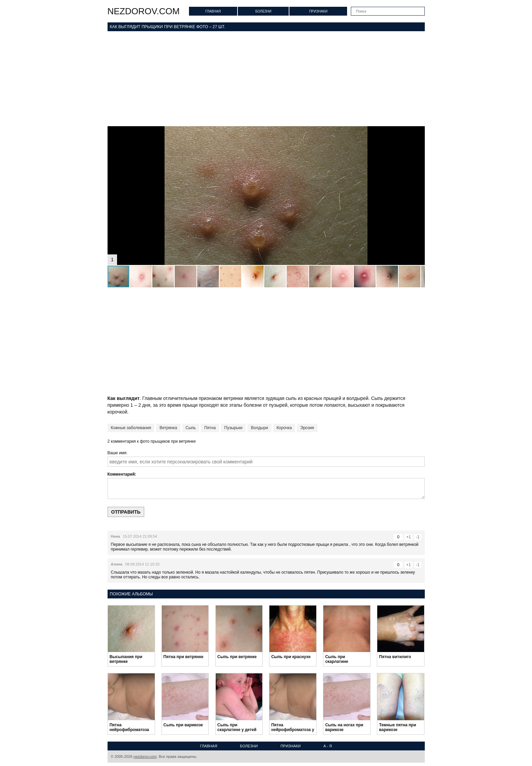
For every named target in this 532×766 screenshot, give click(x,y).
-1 (418, 537)
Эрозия (307, 428)
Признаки (318, 11)
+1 (408, 537)
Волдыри (259, 428)
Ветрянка (168, 428)
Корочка (284, 428)
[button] (419, 132)
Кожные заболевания (131, 428)
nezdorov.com (144, 11)
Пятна (210, 428)
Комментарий (121, 474)
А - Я (328, 746)
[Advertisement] (266, 79)
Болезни (263, 11)
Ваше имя (117, 453)
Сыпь (191, 428)
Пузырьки (233, 428)
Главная (213, 11)
